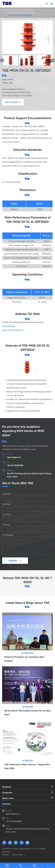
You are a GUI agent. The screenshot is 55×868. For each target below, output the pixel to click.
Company (7, 793)
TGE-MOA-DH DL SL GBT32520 (20, 15)
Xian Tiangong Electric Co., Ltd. (26, 849)
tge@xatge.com (14, 457)
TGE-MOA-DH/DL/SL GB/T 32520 (21, 13)
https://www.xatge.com (13, 330)
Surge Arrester (28, 10)
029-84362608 (9, 326)
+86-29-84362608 (15, 465)
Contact (6, 804)
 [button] (53, 60)
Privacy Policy (18, 855)
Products (16, 10)
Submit (15, 561)
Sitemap (5, 855)
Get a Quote (13, 102)
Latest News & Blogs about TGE (28, 603)
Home (7, 10)
